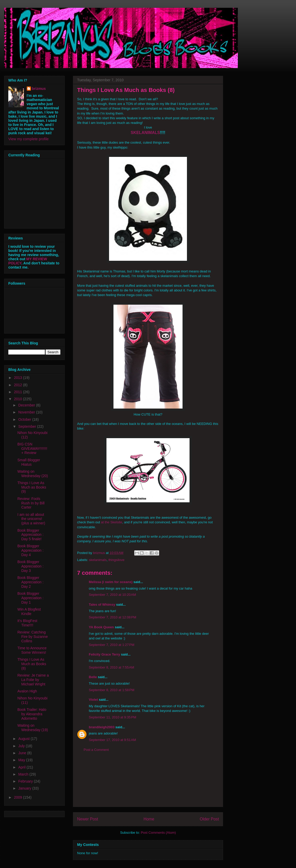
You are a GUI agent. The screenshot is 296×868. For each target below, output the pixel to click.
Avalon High (27, 691)
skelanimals (98, 560)
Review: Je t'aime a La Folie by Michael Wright (33, 680)
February (26, 781)
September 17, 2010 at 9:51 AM (112, 740)
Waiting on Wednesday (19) (33, 728)
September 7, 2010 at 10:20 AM (112, 595)
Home (149, 819)
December (27, 405)
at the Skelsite (112, 522)
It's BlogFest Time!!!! (27, 623)
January (25, 788)
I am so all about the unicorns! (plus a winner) (31, 519)
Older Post (209, 819)
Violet (93, 700)
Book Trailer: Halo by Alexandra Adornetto (32, 714)
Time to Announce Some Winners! (32, 650)
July (22, 746)
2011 (19, 392)
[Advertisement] (148, 783)
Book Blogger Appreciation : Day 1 (31, 598)
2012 (19, 385)
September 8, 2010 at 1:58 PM (112, 690)
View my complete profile (28, 139)
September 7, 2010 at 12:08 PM (112, 617)
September (28, 426)
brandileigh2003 (102, 727)
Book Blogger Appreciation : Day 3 (31, 566)
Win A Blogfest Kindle (29, 612)
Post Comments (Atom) (158, 833)
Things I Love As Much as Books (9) (32, 487)
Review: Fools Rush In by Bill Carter (31, 503)
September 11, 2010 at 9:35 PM (112, 717)
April (22, 767)
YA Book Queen (101, 627)
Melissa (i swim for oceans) (111, 582)
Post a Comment (96, 750)
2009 (19, 797)
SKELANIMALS (145, 133)
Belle (93, 677)
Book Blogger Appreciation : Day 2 (31, 582)
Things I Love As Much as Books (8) (32, 664)
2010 (19, 399)
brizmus (39, 89)
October (25, 419)
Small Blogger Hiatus (29, 462)
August (24, 739)
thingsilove (116, 560)
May (22, 760)
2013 (19, 378)
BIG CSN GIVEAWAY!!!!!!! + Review (32, 449)
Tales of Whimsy (102, 605)
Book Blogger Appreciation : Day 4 (31, 550)
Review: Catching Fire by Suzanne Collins (33, 637)
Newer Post (88, 819)
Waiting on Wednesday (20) (33, 474)
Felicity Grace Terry (104, 654)
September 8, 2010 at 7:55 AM (112, 667)
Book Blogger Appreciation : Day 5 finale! (31, 535)
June (23, 753)
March (24, 774)
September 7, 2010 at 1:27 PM (112, 645)
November (27, 412)
